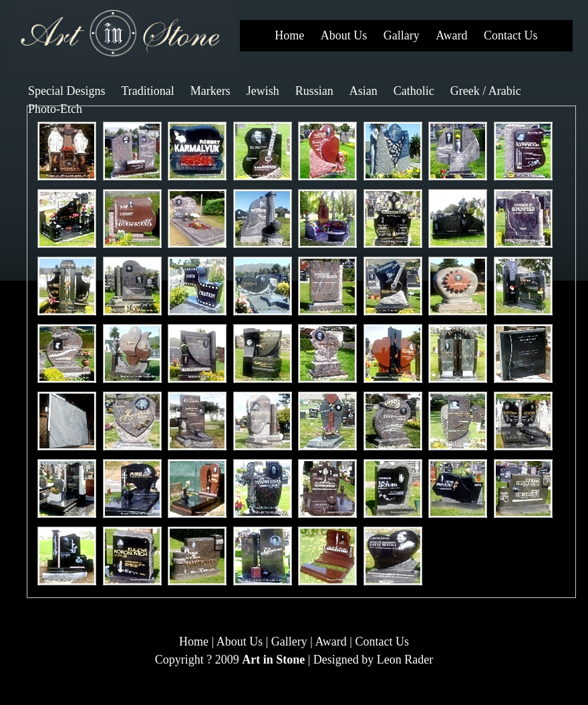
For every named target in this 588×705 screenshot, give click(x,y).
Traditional (147, 91)
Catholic (414, 91)
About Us (344, 35)
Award (451, 35)
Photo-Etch (55, 109)
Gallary (402, 35)
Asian (363, 91)
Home (289, 35)
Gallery (289, 642)
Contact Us (511, 35)
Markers (210, 91)
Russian (314, 91)
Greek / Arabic (486, 91)
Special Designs (66, 91)
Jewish (263, 91)
